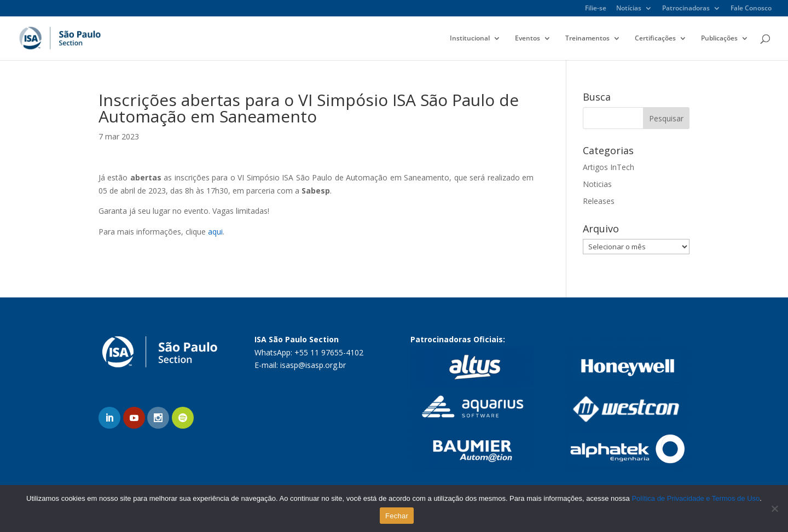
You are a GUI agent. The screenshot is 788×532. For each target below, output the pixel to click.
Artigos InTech (609, 167)
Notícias (629, 9)
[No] (774, 508)
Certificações (655, 39)
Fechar (397, 516)
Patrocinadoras (686, 9)
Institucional (470, 39)
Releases (599, 201)
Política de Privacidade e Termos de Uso (696, 498)
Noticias (597, 184)
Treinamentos (587, 39)
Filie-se (596, 9)
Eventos (528, 39)
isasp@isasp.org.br (313, 365)
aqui (215, 232)
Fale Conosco (751, 9)
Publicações (719, 39)
